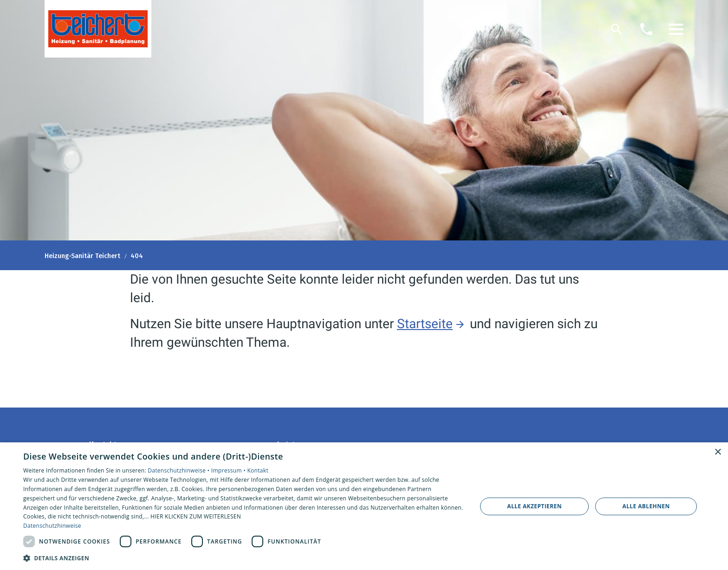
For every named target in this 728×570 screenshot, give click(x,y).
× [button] (718, 452)
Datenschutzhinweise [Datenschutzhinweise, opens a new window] (52, 526)
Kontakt (258, 470)
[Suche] (617, 29)
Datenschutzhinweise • (179, 470)
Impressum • (229, 470)
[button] (676, 29)
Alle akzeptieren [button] (534, 506)
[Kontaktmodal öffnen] (646, 29)
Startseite (425, 324)
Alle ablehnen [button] (646, 506)
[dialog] (364, 506)
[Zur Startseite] (98, 29)
